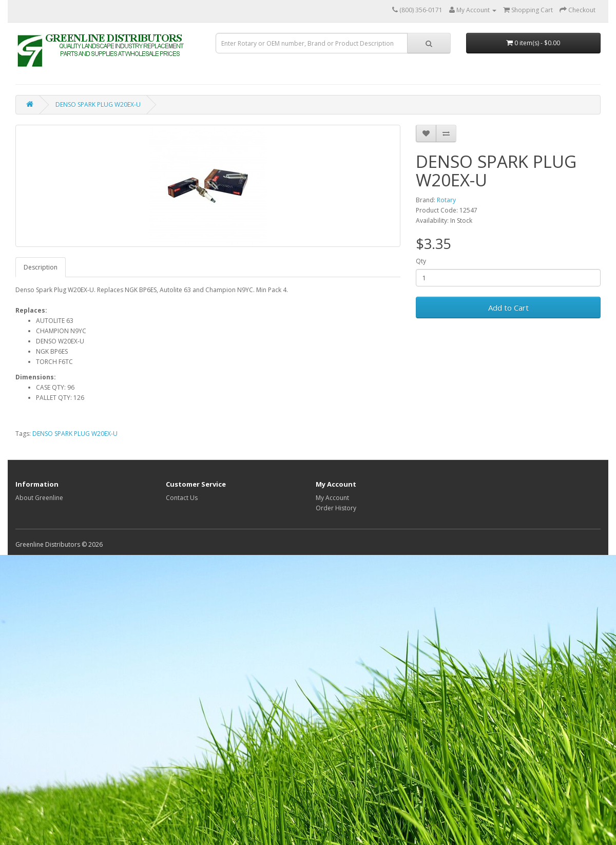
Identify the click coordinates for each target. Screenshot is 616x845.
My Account (332, 498)
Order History (336, 508)
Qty (421, 261)
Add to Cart (508, 308)
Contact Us (182, 498)
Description (41, 267)
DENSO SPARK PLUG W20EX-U (98, 104)
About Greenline (39, 498)
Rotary (446, 200)
